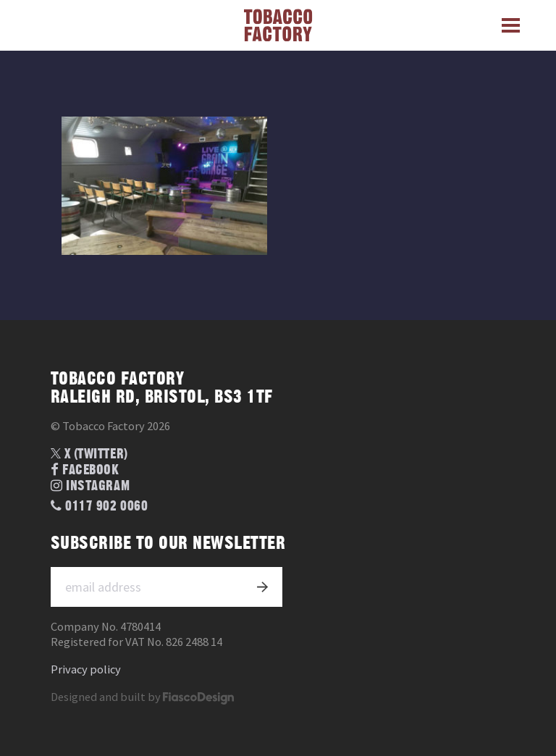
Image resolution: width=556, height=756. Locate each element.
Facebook (85, 470)
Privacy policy (86, 669)
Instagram (90, 486)
